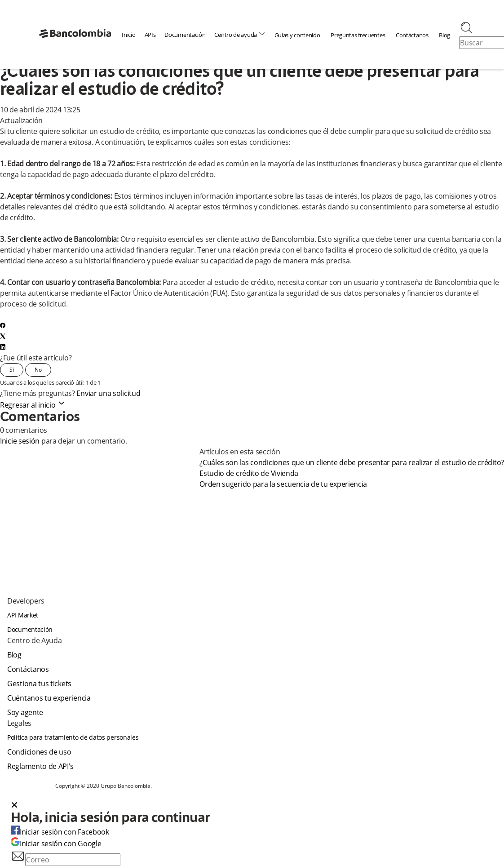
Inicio (128, 35)
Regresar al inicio (33, 405)
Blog (444, 35)
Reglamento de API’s (40, 766)
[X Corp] (3, 336)
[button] (252, 806)
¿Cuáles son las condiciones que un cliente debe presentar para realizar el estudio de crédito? (352, 462)
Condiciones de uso (39, 752)
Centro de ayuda (240, 34)
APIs (150, 35)
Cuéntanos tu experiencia (49, 698)
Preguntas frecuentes (358, 35)
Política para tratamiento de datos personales (73, 737)
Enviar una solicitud (108, 393)
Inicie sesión (20, 441)
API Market (23, 615)
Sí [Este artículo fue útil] (12, 370)
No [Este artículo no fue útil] (38, 370)
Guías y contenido (297, 35)
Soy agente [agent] (25, 712)
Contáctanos (412, 35)
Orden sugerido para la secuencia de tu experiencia (283, 484)
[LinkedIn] (3, 347)
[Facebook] (3, 325)
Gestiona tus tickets (39, 684)
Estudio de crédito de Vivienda (249, 473)
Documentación (185, 35)
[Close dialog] (14, 806)
